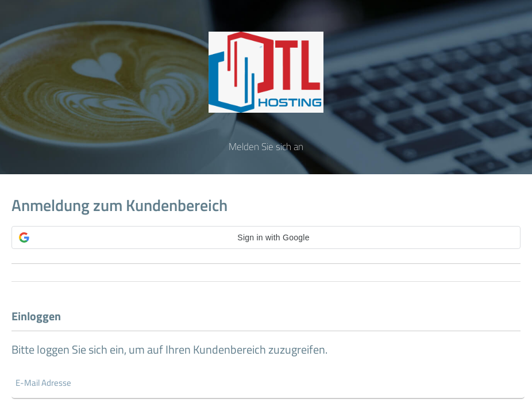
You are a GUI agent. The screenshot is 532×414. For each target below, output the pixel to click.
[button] (266, 237)
